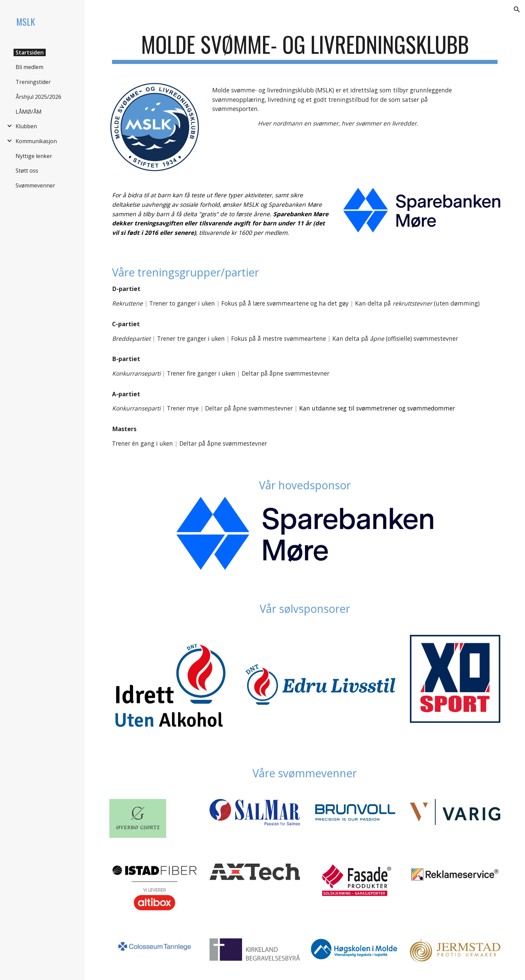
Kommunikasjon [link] (36, 141)
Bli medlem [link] (29, 67)
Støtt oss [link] (27, 171)
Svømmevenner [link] (35, 185)
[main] (305, 48)
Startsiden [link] (30, 52)
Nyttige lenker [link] (34, 156)
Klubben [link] (26, 126)
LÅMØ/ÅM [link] (29, 112)
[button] (517, 9)
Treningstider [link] (33, 82)
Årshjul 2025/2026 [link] (38, 97)
